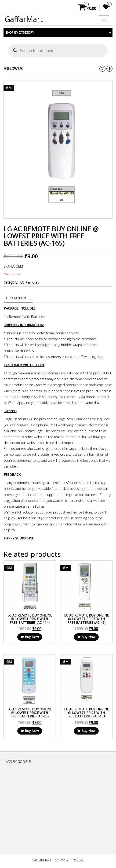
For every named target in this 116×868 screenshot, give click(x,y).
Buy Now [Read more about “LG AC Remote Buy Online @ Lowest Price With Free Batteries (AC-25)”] (32, 731)
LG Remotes (30, 282)
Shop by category (20, 32)
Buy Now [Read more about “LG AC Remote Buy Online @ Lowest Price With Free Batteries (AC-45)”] (88, 637)
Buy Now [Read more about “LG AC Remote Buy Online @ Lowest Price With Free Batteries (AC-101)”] (88, 731)
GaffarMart (24, 19)
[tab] (18, 298)
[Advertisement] (58, 811)
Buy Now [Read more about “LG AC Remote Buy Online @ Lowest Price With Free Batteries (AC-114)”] (32, 637)
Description (16, 298)
